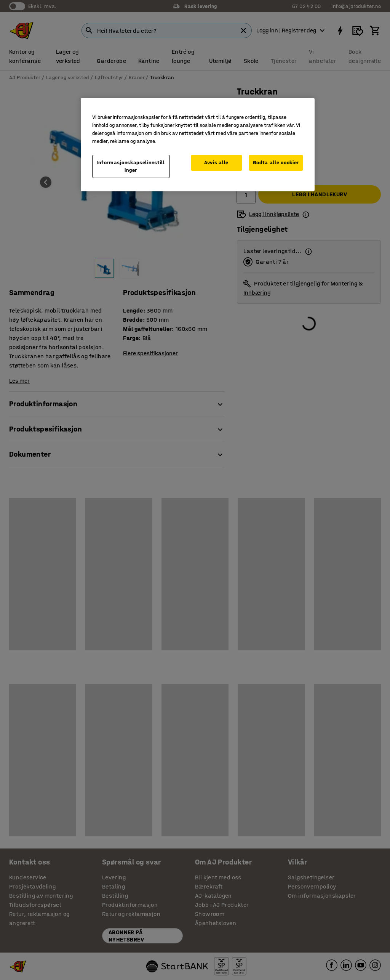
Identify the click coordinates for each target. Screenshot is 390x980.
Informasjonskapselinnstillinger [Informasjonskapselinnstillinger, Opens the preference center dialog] (131, 166)
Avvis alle (216, 163)
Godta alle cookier (276, 163)
